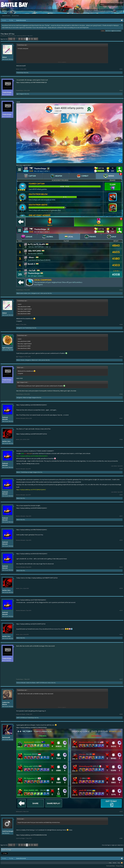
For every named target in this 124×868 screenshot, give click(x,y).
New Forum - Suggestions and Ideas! (113, 31)
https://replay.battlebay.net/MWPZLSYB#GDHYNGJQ (32, 727)
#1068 (121, 439)
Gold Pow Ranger (8, 831)
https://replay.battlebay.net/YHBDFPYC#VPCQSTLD (43, 578)
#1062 (121, 90)
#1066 (121, 394)
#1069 (121, 469)
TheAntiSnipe (20, 73)
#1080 (121, 838)
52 (22, 39)
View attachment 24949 (24, 311)
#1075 (121, 610)
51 (19, 39)
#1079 (121, 812)
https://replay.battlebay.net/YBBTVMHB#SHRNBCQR (32, 82)
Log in (121, 1)
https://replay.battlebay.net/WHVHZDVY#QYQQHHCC (32, 554)
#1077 (121, 679)
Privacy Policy (119, 866)
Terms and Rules (111, 866)
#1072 (121, 540)
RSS (122, 863)
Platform (8, 5)
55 (29, 39)
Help (110, 863)
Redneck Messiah (5, 418)
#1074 (121, 588)
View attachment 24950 (24, 314)
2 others (49, 683)
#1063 (121, 290)
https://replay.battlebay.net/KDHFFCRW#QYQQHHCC (32, 508)
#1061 (121, 69)
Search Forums (6, 16)
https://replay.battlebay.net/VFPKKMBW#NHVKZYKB (32, 835)
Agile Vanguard (20, 94)
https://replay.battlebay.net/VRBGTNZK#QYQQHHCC (32, 530)
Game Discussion (12, 36)
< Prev (10, 39)
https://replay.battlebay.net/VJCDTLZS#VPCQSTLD (31, 624)
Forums (5, 11)
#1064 (121, 324)
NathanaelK (6, 737)
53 (24, 39)
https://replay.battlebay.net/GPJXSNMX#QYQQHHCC (32, 405)
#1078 (121, 714)
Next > (36, 39)
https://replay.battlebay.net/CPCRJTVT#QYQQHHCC (31, 600)
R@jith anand (20, 293)
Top (119, 863)
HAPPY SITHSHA (40, 683)
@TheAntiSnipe (21, 458)
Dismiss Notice (122, 25)
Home (115, 863)
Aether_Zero (27, 293)
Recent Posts (15, 16)
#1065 (121, 357)
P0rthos (25, 36)
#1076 (121, 634)
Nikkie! (5, 57)
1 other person (44, 293)
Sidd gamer (34, 293)
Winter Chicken (21, 360)
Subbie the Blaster (31, 683)
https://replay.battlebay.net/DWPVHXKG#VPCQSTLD (32, 434)
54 (27, 39)
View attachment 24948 (24, 307)
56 (32, 39)
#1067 (121, 418)
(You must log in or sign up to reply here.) (113, 845)
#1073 (121, 567)
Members (13, 11)
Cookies (103, 31)
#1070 (121, 495)
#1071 (121, 516)
